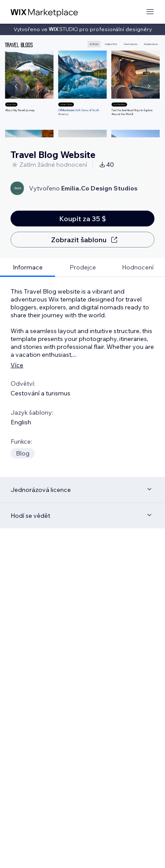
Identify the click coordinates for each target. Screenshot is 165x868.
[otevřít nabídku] (150, 12)
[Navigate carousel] (16, 86)
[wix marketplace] (44, 12)
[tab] (27, 267)
